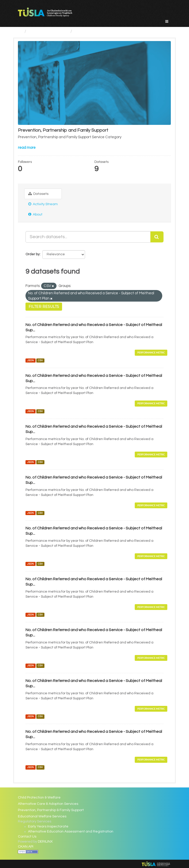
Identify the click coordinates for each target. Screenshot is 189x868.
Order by (33, 254)
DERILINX (45, 842)
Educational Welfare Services (42, 816)
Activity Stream (43, 204)
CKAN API (26, 847)
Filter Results (44, 307)
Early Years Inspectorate (48, 826)
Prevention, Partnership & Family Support (51, 810)
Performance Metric (151, 353)
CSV (40, 360)
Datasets (38, 194)
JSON (30, 360)
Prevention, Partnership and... (105, 31)
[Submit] (157, 237)
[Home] (20, 31)
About (35, 214)
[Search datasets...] (88, 237)
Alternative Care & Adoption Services (48, 804)
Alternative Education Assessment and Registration (71, 831)
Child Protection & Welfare (39, 798)
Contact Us (27, 837)
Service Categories (48, 31)
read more (27, 148)
